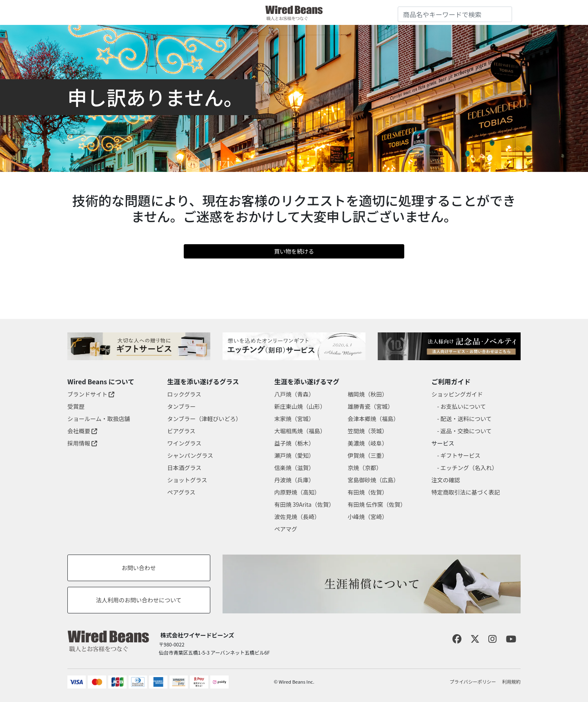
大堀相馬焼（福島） (300, 431)
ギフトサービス (461, 455)
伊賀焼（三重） (367, 455)
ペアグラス (182, 492)
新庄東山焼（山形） (300, 406)
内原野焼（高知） (297, 492)
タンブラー (182, 406)
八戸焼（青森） (294, 394)
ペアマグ (286, 529)
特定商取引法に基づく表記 (466, 492)
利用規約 (511, 682)
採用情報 (82, 443)
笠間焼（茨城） (367, 431)
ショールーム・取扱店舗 (99, 419)
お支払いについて (463, 406)
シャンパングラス (190, 455)
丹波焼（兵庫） (294, 480)
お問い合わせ (139, 568)
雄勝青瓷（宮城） (370, 406)
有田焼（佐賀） (367, 492)
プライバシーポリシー (473, 682)
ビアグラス (182, 431)
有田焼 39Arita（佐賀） (304, 504)
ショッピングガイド (457, 394)
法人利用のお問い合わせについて (139, 600)
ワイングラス (185, 443)
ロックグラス (184, 394)
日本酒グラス (185, 468)
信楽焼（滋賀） (294, 468)
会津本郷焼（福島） (373, 419)
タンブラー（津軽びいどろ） (205, 419)
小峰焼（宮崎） (367, 517)
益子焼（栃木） (294, 443)
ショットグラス (187, 480)
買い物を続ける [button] (294, 251)
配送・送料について (466, 419)
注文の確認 (446, 480)
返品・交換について (466, 431)
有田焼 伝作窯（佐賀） (377, 504)
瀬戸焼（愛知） (294, 455)
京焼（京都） (365, 468)
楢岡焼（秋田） (367, 394)
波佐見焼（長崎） (297, 517)
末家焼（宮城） (294, 419)
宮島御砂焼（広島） (373, 480)
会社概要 (82, 431)
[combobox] (455, 14)
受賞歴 (76, 406)
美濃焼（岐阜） (367, 443)
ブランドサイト (91, 394)
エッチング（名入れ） (469, 468)
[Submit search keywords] (506, 13)
